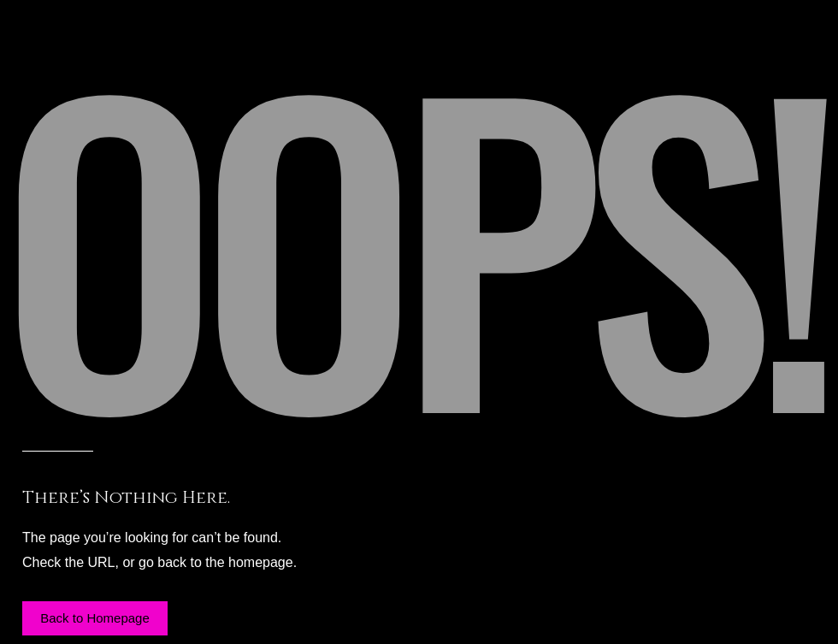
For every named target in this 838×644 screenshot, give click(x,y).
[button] (95, 618)
